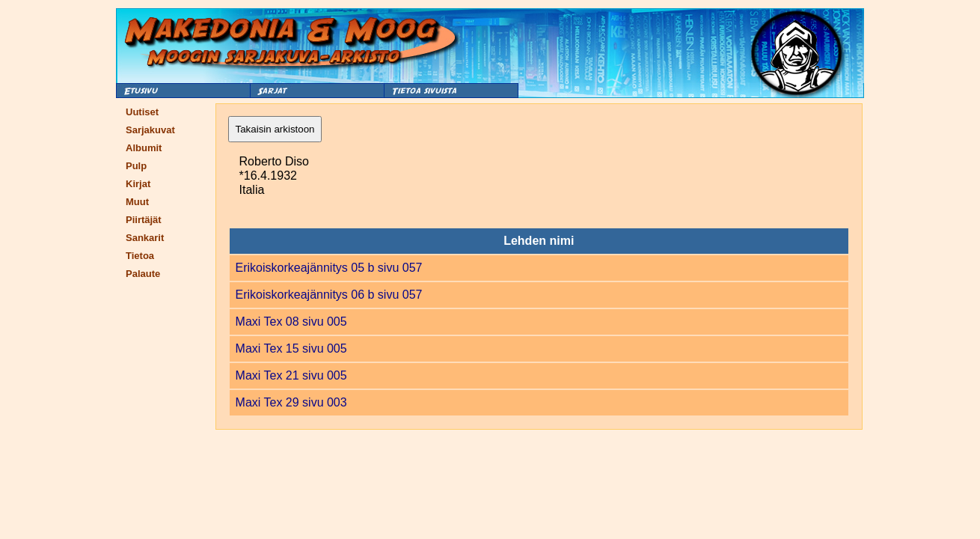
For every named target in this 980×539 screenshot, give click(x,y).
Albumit (144, 148)
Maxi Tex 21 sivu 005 (291, 375)
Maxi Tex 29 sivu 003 (291, 402)
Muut (137, 202)
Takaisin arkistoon (275, 129)
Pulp (136, 166)
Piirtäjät (144, 220)
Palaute (143, 274)
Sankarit (145, 238)
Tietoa (140, 256)
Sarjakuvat (150, 130)
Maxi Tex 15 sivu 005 (291, 348)
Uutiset (142, 112)
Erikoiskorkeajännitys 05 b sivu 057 (329, 268)
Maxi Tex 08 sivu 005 (291, 322)
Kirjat (138, 184)
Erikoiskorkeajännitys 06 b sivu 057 (329, 295)
